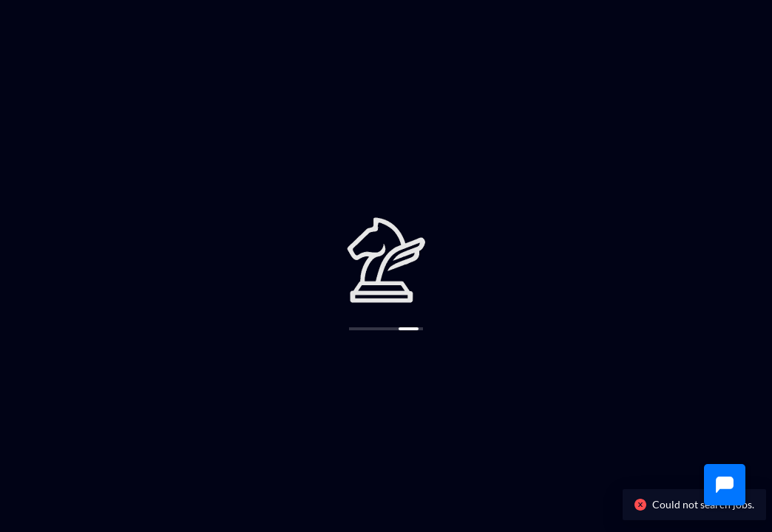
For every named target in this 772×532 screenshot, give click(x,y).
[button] (725, 485)
